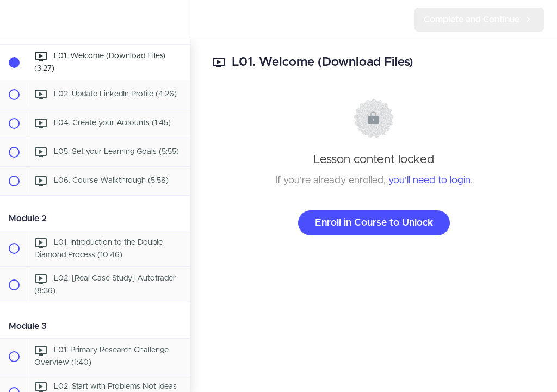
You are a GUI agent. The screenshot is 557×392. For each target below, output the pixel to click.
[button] (14, 19)
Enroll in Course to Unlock (374, 223)
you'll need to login (429, 181)
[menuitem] (176, 19)
